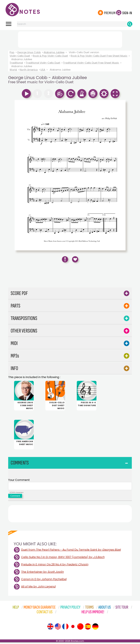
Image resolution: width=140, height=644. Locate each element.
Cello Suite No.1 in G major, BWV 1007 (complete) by (63, 559)
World (13, 70)
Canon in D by (44, 581)
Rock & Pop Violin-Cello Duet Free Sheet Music (99, 56)
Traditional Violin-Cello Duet (43, 63)
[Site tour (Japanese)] (73, 628)
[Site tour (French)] (65, 628)
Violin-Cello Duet (20, 56)
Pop (12, 52)
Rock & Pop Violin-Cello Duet (50, 56)
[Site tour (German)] (95, 628)
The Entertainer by (42, 573)
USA (43, 70)
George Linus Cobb (29, 52)
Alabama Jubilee (54, 52)
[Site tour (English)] (50, 628)
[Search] (130, 24)
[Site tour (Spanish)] (88, 628)
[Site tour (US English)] (58, 628)
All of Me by (38, 588)
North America (29, 70)
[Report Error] (65, 259)
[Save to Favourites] (75, 259)
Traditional (16, 63)
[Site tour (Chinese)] (80, 628)
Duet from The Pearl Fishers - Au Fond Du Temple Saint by (71, 551)
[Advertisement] (70, 39)
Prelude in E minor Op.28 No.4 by (55, 566)
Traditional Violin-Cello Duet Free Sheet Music (91, 63)
